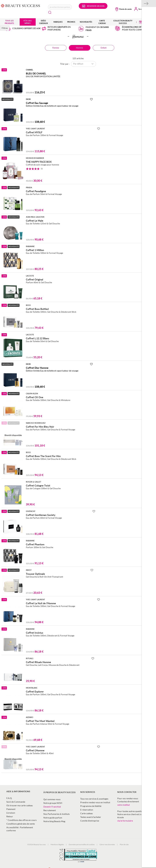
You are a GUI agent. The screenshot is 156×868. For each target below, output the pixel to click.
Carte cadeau (87, 813)
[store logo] (20, 5)
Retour (10, 816)
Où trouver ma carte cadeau (20, 805)
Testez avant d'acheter (91, 817)
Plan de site (124, 844)
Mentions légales (57, 844)
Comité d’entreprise (90, 821)
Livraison (11, 813)
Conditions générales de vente (21, 824)
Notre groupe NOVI (53, 803)
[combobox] (60, 7)
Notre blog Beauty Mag (54, 821)
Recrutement (50, 810)
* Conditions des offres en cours (21, 820)
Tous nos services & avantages (94, 799)
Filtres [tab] (5, 28)
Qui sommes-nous (52, 799)
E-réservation (87, 810)
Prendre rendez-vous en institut (95, 802)
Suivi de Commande (16, 802)
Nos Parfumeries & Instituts (57, 814)
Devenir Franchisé (52, 807)
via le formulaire (125, 821)
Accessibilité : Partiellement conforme (20, 829)
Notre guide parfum (53, 818)
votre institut (123, 805)
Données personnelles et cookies (82, 844)
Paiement (11, 809)
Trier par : (65, 64)
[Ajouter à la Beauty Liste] (91, 99)
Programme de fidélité (91, 806)
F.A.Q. (9, 798)
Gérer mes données (107, 844)
